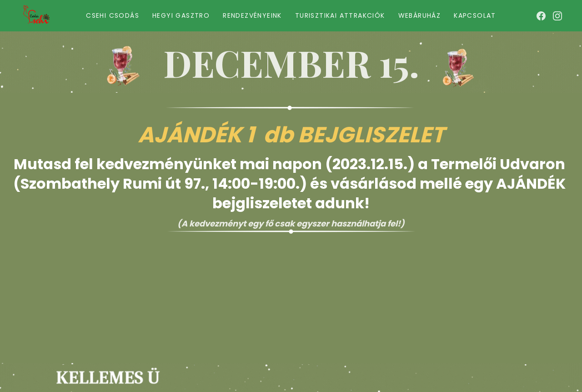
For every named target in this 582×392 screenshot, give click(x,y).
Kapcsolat (475, 15)
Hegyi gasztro (181, 15)
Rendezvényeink (252, 15)
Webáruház (420, 15)
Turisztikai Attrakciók (340, 15)
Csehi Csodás (113, 15)
